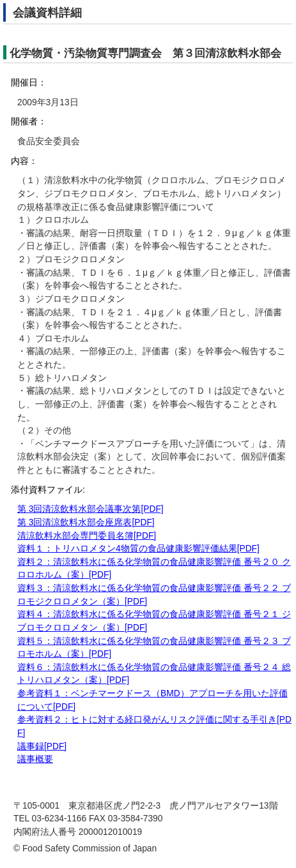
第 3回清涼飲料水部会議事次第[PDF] (90, 509)
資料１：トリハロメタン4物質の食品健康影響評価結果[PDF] (138, 549)
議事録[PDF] (42, 746)
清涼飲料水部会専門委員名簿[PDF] (87, 536)
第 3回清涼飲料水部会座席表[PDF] (86, 522)
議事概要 (35, 759)
